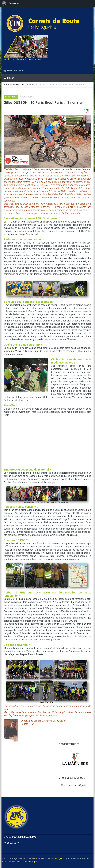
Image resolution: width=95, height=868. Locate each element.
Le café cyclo (32, 85)
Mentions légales (31, 862)
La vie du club (18, 85)
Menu (10, 78)
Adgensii (60, 858)
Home (7, 85)
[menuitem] (4, 3)
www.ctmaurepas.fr (32, 59)
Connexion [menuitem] (14, 3)
